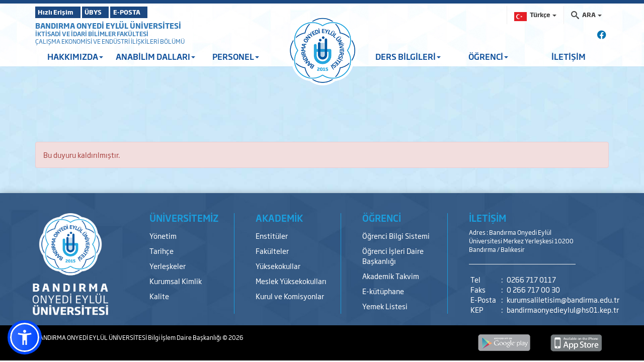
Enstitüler (272, 236)
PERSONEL (236, 56)
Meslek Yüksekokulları (291, 281)
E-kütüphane (383, 291)
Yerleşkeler (168, 266)
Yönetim (163, 236)
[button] (25, 337)
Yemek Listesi (385, 306)
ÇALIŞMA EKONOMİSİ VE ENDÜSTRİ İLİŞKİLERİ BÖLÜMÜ (110, 41)
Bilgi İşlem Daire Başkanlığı (185, 337)
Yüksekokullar (278, 266)
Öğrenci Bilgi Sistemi (396, 236)
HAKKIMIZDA (75, 56)
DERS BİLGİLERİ (408, 56)
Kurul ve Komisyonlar (290, 296)
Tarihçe (162, 251)
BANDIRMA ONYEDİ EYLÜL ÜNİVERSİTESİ (108, 25)
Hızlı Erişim (60, 12)
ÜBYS (109, 12)
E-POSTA (156, 12)
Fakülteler (272, 251)
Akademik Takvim (391, 276)
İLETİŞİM (569, 56)
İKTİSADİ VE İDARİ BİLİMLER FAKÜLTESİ (92, 34)
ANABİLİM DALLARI (155, 56)
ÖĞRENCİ (488, 56)
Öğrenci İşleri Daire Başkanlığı (393, 256)
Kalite (159, 296)
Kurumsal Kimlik (176, 281)
